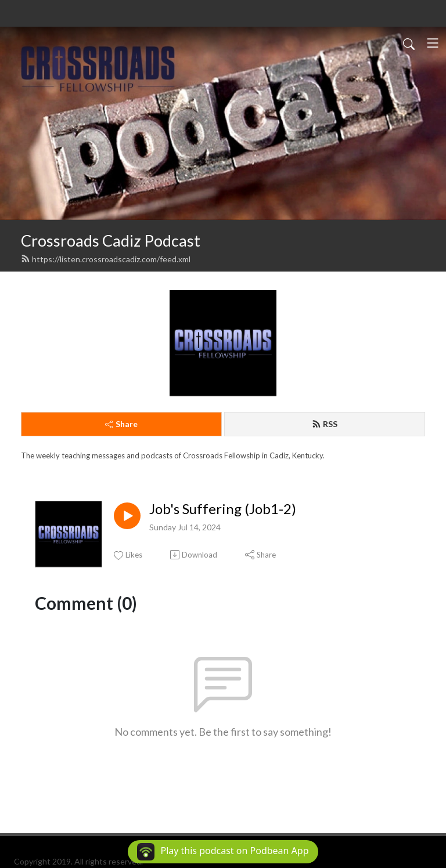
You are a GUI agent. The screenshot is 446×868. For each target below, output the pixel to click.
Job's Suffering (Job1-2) (223, 509)
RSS (325, 424)
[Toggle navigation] (433, 43)
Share (121, 424)
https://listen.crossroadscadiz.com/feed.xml (106, 259)
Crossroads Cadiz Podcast (111, 240)
